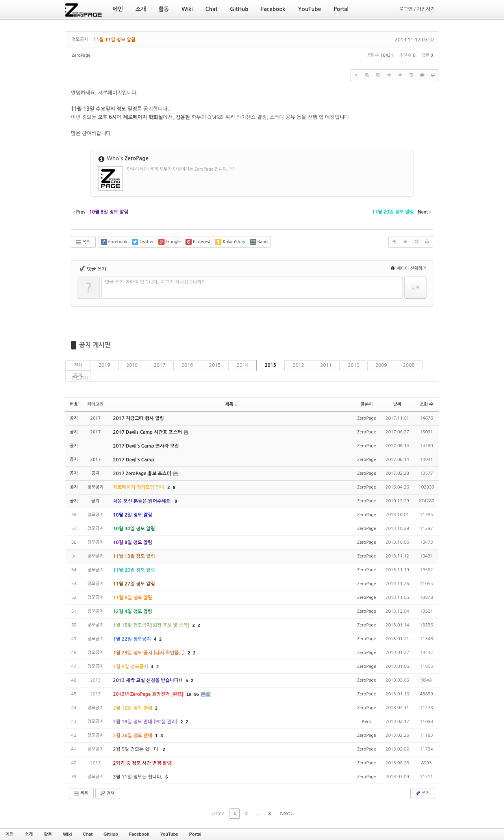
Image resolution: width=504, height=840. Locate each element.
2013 (270, 365)
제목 (231, 404)
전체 (78, 365)
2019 (105, 365)
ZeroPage (81, 55)
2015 (215, 365)
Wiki (68, 834)
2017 (160, 365)
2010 (353, 365)
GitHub (111, 834)
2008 (409, 365)
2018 (132, 365)
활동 (48, 834)
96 (196, 694)
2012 (298, 365)
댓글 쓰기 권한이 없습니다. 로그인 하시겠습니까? (155, 282)
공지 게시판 (95, 345)
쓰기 (422, 793)
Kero (367, 722)
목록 (82, 242)
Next (286, 814)
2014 (242, 365)
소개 (29, 834)
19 (189, 694)
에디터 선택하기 (409, 269)
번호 (74, 404)
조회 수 (426, 404)
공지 (78, 375)
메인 (10, 834)
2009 (381, 365)
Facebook (139, 834)
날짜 (397, 404)
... (258, 814)
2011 (326, 365)
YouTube (169, 834)
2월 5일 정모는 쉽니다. (137, 749)
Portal (195, 834)
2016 (187, 365)
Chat (88, 834)
